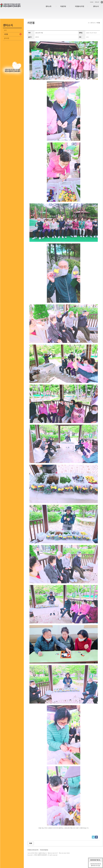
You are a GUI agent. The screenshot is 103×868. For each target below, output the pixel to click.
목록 (31, 843)
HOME (92, 2)
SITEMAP (97, 2)
